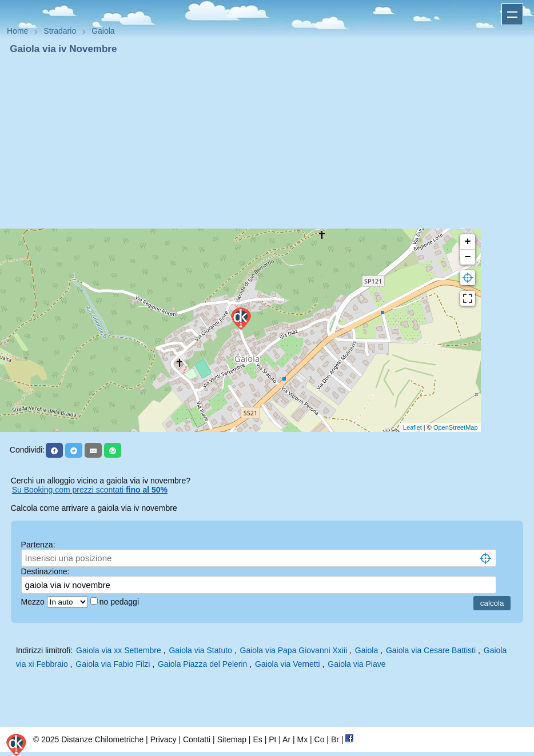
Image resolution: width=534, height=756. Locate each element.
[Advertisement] (267, 142)
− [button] (468, 257)
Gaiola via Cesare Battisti (431, 650)
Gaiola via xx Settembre (119, 650)
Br (335, 739)
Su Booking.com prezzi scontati (90, 490)
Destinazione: (45, 571)
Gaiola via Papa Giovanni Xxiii (294, 650)
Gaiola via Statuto (200, 650)
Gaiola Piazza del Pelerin (202, 664)
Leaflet (413, 427)
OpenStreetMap (456, 427)
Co (320, 739)
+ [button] (468, 242)
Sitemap (232, 739)
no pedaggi (120, 602)
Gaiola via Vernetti (288, 664)
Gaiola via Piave (356, 664)
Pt (272, 739)
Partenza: (38, 545)
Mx (302, 739)
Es (257, 739)
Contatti (197, 739)
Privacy (164, 739)
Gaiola (366, 650)
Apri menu (512, 14)
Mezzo (34, 602)
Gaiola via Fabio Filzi (113, 664)
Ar (286, 739)
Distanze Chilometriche (102, 739)
